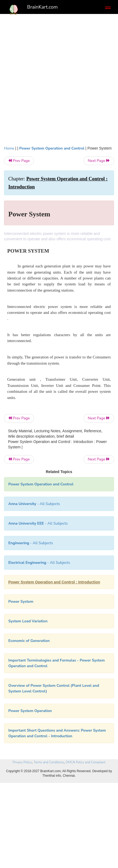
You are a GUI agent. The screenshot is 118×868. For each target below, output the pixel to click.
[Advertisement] (59, 78)
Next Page (99, 161)
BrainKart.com (42, 7)
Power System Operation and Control (52, 148)
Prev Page (19, 161)
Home (9, 148)
